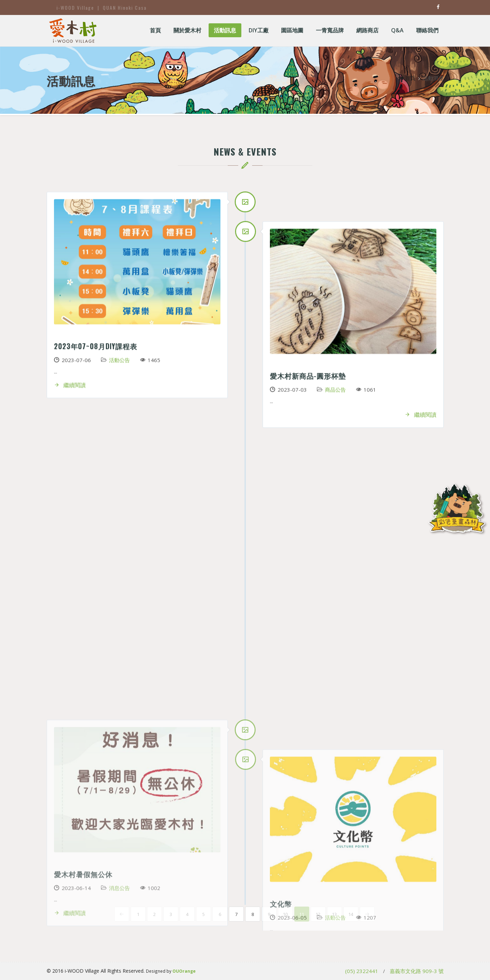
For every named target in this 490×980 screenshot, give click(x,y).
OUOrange (184, 971)
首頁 (407, 78)
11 (302, 914)
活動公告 (119, 362)
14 (351, 914)
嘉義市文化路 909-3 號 (417, 971)
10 (285, 914)
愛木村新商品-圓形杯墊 (308, 378)
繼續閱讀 (70, 387)
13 (334, 914)
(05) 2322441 (362, 971)
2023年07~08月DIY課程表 (96, 348)
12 (318, 914)
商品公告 (335, 392)
